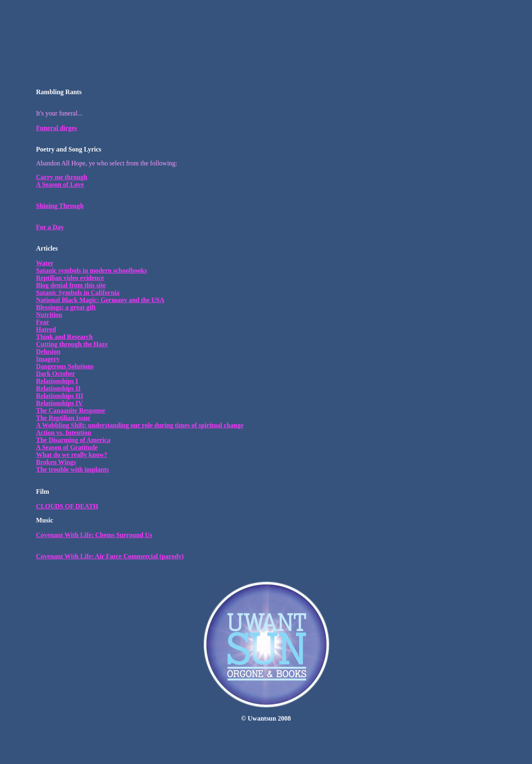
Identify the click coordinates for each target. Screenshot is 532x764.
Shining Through (60, 206)
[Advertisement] (266, 22)
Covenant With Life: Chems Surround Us (94, 535)
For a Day (50, 227)
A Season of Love (60, 184)
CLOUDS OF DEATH (67, 506)
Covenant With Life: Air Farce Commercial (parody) (110, 556)
